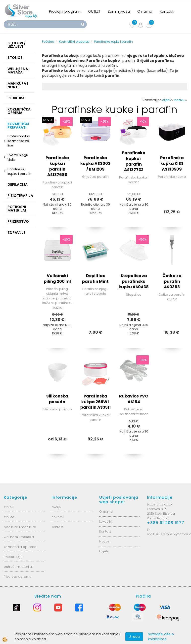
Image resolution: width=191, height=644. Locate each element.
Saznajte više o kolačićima (161, 637)
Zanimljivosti (119, 11)
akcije (56, 507)
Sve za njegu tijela (18, 157)
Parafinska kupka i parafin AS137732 (134, 161)
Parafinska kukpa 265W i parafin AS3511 (95, 402)
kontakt (57, 527)
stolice (9, 517)
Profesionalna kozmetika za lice (19, 141)
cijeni (167, 100)
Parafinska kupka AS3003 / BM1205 (95, 163)
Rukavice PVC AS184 (134, 399)
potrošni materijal (18, 567)
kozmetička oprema (20, 547)
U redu (134, 637)
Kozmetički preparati (74, 42)
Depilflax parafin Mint (95, 279)
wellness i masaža (19, 537)
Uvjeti (104, 551)
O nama (145, 11)
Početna (48, 42)
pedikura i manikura (20, 527)
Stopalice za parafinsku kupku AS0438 (134, 281)
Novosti (105, 541)
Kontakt (167, 11)
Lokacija (106, 521)
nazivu (181, 100)
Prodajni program (65, 11)
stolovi (9, 507)
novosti (57, 517)
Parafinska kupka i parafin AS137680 (57, 166)
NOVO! (48, 120)
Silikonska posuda (57, 399)
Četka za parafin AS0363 (172, 281)
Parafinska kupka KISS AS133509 (172, 163)
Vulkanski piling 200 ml (57, 279)
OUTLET (94, 11)
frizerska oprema (18, 577)
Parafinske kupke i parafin (19, 172)
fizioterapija (13, 557)
